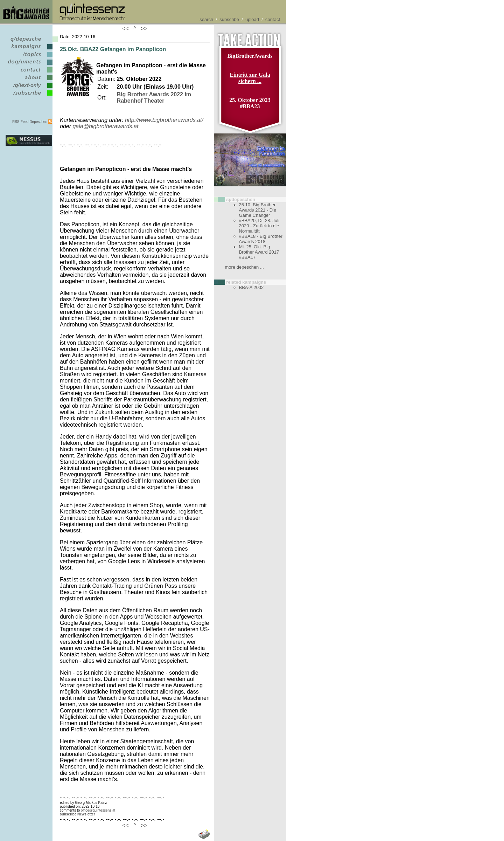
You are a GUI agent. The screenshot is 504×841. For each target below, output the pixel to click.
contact (273, 19)
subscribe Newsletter (78, 814)
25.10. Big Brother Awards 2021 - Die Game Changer (258, 210)
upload (252, 19)
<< (127, 29)
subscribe (229, 19)
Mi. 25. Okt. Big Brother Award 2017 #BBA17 (259, 252)
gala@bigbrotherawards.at (105, 126)
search (206, 19)
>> (142, 29)
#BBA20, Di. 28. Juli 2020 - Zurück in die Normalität (259, 226)
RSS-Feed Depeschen (30, 122)
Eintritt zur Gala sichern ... (250, 78)
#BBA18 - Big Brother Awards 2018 (261, 239)
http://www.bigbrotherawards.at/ (164, 120)
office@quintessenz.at (98, 810)
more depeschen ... (244, 267)
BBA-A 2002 (251, 287)
